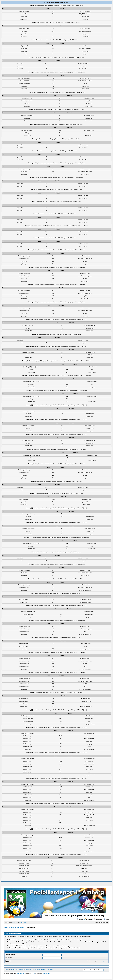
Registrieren (22, 922)
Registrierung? (91, 961)
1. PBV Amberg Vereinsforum (14, 927)
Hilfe (106, 919)
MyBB (33, 973)
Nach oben (22, 969)
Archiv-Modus (36, 969)
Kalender (98, 919)
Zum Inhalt (29, 969)
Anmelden (14, 922)
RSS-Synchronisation (47, 969)
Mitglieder (89, 919)
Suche (80, 919)
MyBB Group (46, 973)
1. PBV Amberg (14, 969)
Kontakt (7, 969)
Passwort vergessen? (102, 961)
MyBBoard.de (20, 973)
